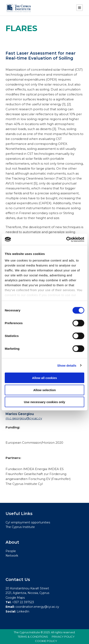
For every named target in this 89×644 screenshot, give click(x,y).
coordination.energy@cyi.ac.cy (37, 607)
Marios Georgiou (20, 414)
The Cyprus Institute (20, 527)
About (12, 542)
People (11, 551)
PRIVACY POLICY (63, 637)
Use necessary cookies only (44, 402)
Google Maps (15, 598)
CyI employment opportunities (28, 522)
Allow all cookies (45, 378)
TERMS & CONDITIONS (33, 637)
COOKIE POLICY (46, 641)
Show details (67, 365)
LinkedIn (23, 611)
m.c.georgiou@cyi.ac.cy (24, 418)
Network (12, 556)
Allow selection (44, 390)
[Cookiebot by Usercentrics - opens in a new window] (66, 239)
